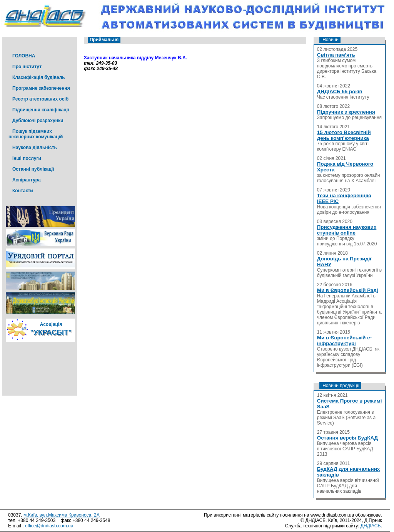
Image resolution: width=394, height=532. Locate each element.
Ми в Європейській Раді (348, 290)
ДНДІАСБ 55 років (340, 91)
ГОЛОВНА (24, 56)
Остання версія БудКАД (347, 438)
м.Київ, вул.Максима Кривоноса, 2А (62, 515)
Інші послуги (27, 158)
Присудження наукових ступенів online (347, 230)
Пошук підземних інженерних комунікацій (36, 134)
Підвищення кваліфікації (41, 110)
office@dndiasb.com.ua (49, 526)
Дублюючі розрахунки (38, 121)
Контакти (23, 191)
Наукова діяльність (35, 148)
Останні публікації (33, 169)
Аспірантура (27, 180)
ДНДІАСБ (371, 526)
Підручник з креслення (346, 112)
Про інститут (27, 67)
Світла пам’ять (336, 55)
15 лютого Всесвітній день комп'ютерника (344, 135)
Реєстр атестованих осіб (40, 99)
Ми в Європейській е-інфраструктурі (344, 341)
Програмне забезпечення (41, 88)
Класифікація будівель (39, 77)
